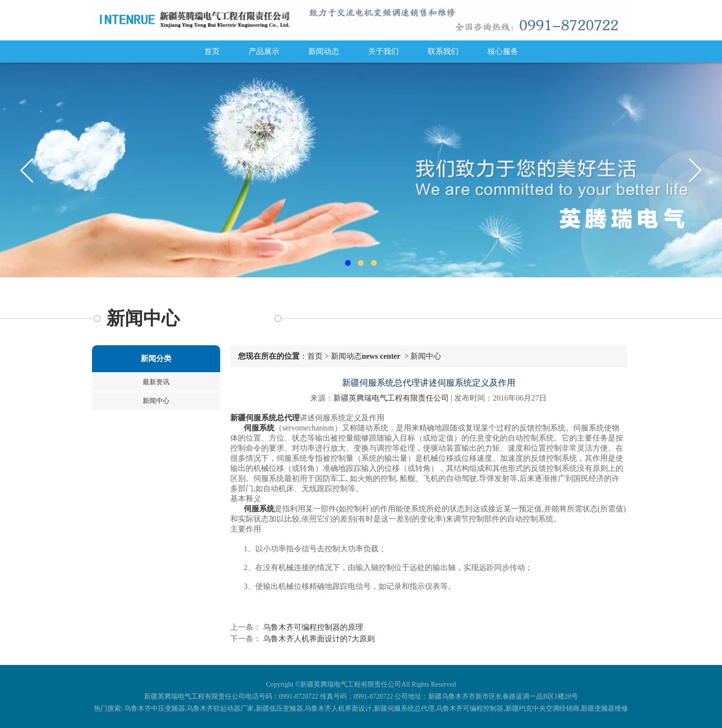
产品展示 (264, 51)
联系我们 (443, 51)
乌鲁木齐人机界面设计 (338, 708)
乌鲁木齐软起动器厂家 (220, 708)
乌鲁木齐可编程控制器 (470, 708)
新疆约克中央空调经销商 (542, 708)
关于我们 (383, 51)
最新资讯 (156, 382)
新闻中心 (156, 401)
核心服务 (503, 51)
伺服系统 (259, 428)
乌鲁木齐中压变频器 (155, 708)
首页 (212, 51)
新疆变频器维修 (604, 708)
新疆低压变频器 (279, 708)
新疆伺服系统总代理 (404, 708)
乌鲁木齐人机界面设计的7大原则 (318, 639)
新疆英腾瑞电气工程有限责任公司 (391, 398)
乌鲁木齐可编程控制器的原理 (312, 627)
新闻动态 (324, 51)
